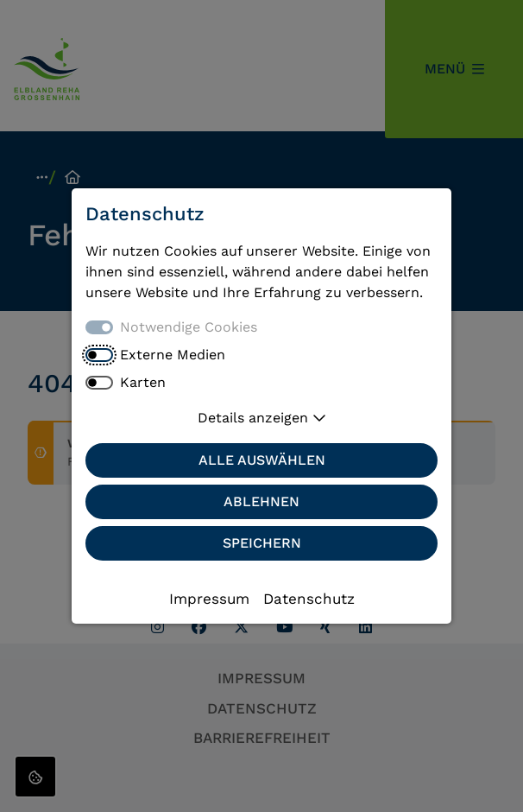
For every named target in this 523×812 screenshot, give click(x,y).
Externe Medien (173, 355)
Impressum (209, 599)
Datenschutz (309, 599)
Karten (143, 382)
